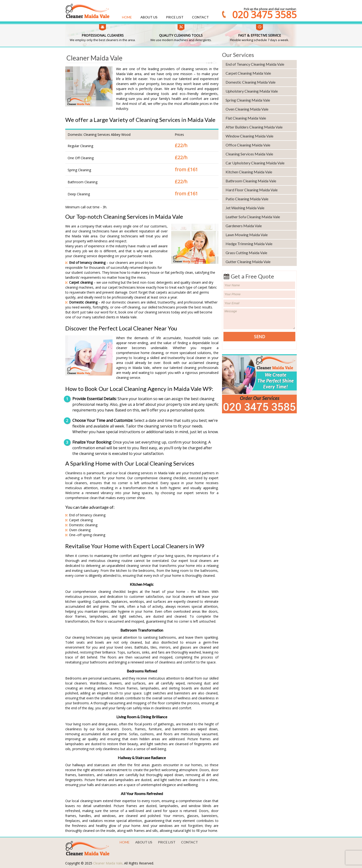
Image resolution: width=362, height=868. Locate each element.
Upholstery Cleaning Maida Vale (252, 91)
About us (149, 17)
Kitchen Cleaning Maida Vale (249, 172)
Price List (175, 17)
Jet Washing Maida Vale (245, 208)
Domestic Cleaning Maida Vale (251, 82)
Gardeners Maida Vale (244, 226)
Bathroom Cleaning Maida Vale (251, 181)
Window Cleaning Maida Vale (249, 136)
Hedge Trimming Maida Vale (249, 244)
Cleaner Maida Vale (108, 863)
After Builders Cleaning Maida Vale (254, 127)
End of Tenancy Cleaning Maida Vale (255, 64)
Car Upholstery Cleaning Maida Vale (255, 163)
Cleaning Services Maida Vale (249, 154)
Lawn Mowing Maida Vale (247, 235)
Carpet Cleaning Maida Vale (248, 73)
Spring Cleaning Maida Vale (248, 100)
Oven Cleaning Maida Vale (247, 109)
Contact (200, 17)
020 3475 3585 (264, 15)
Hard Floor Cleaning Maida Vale (252, 190)
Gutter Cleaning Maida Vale (248, 262)
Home (127, 17)
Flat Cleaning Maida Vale (246, 118)
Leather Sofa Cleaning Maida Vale (253, 217)
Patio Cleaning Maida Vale (247, 199)
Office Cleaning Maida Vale (248, 145)
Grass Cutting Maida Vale (246, 253)
